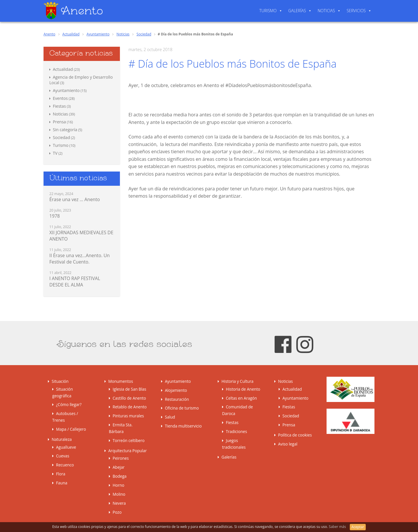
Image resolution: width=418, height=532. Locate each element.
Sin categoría (65, 130)
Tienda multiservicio (183, 426)
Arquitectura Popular (128, 451)
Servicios (356, 11)
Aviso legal (288, 444)
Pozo (117, 512)
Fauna (62, 483)
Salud (170, 417)
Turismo (268, 11)
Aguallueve (66, 447)
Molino (119, 494)
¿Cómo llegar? (69, 404)
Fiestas (59, 106)
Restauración (177, 399)
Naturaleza (62, 439)
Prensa (59, 122)
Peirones (121, 458)
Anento (49, 34)
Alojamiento (176, 390)
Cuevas (63, 456)
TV (55, 153)
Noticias (326, 11)
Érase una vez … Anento (75, 199)
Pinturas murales (128, 416)
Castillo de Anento (129, 398)
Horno (118, 485)
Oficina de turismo (182, 408)
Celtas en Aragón (241, 398)
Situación (60, 381)
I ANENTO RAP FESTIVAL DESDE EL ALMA (75, 282)
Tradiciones (236, 431)
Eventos (60, 98)
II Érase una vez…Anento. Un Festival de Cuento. (80, 259)
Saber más (338, 527)
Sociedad (144, 34)
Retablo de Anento (130, 407)
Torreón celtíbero (129, 440)
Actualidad (71, 34)
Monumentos (121, 381)
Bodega (120, 476)
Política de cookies (295, 435)
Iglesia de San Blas (129, 389)
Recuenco (65, 465)
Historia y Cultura (237, 381)
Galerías (297, 11)
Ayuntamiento (98, 34)
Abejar (119, 467)
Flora (61, 474)
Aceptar (358, 527)
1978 (55, 216)
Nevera (119, 503)
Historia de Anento (243, 389)
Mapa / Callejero (71, 429)
